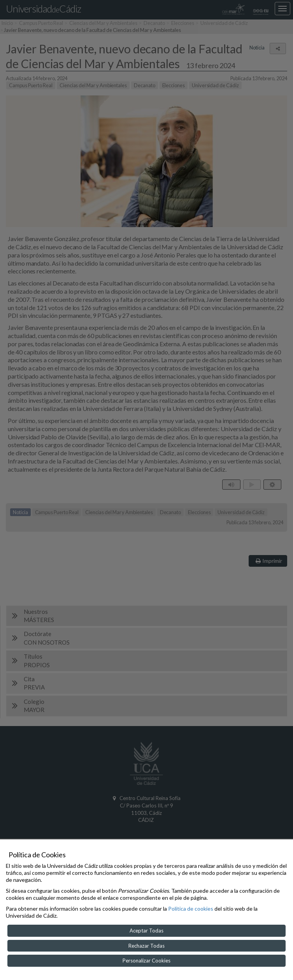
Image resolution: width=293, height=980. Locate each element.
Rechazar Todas (146, 946)
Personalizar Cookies (146, 961)
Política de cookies (191, 909)
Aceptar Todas (146, 931)
